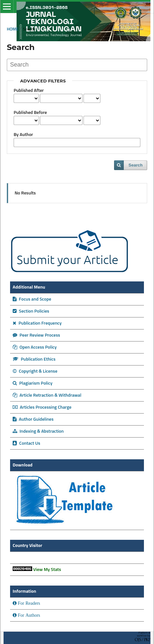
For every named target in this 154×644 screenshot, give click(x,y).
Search (136, 165)
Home (13, 29)
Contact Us (26, 443)
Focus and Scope (32, 299)
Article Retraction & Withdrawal (47, 395)
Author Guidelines (33, 419)
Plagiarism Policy (32, 383)
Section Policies (31, 311)
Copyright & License (35, 371)
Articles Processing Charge (42, 407)
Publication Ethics (34, 359)
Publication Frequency (37, 323)
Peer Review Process (36, 335)
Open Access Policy (35, 347)
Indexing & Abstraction (38, 431)
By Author (23, 135)
